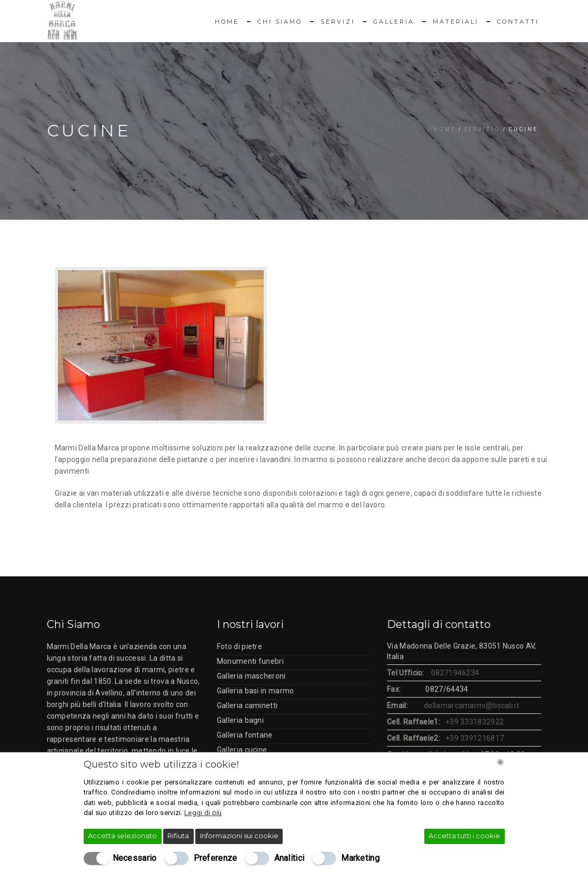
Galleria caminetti (247, 705)
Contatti (518, 22)
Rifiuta (178, 836)
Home (227, 22)
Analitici (290, 858)
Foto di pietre (240, 646)
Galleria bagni (240, 720)
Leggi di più (203, 813)
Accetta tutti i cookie (464, 836)
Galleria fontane (245, 735)
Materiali (456, 22)
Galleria (394, 22)
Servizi (338, 22)
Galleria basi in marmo (256, 691)
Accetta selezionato (122, 836)
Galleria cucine (242, 750)
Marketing (360, 858)
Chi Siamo (280, 22)
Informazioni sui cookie (239, 836)
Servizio (482, 129)
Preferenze (216, 858)
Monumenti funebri (250, 661)
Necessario (135, 858)
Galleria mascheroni (251, 676)
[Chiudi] (500, 762)
